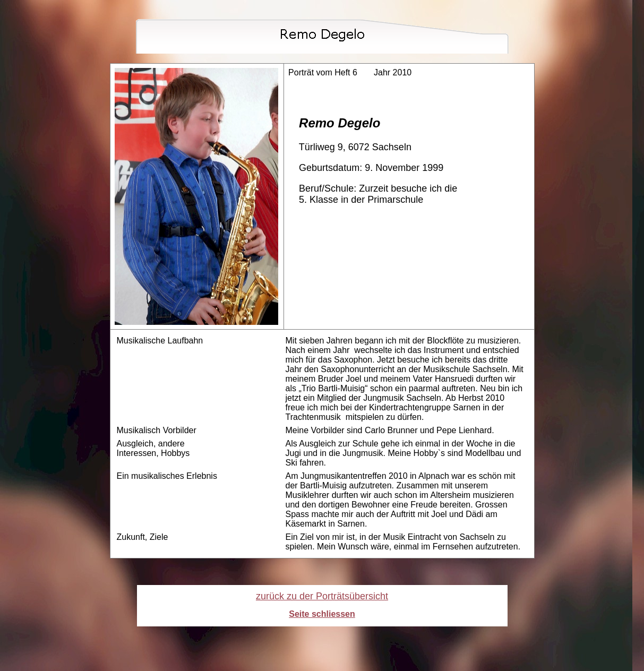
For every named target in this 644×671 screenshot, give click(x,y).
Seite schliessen (322, 614)
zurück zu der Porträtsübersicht (322, 596)
